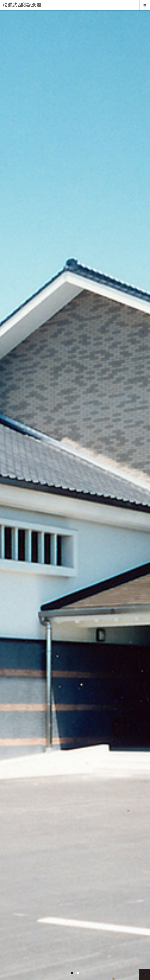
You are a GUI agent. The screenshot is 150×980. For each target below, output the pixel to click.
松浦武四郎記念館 (22, 5)
